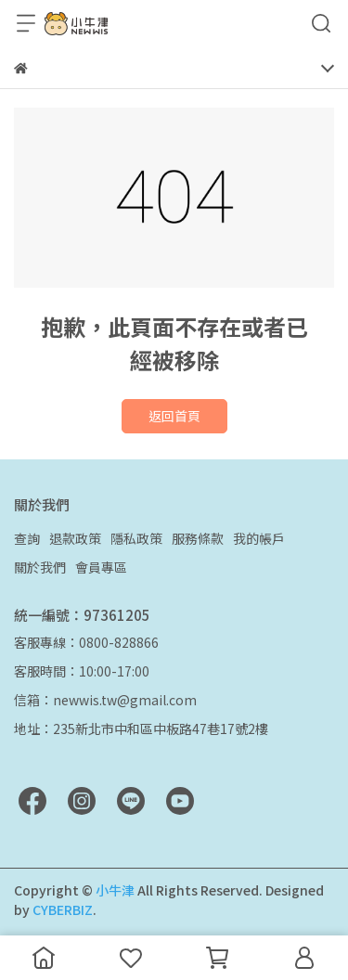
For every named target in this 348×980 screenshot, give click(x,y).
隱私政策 (136, 538)
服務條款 (198, 538)
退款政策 (75, 538)
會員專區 (101, 567)
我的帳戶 (259, 538)
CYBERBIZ (63, 909)
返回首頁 (174, 416)
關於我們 (40, 567)
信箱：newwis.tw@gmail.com (105, 700)
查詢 (27, 538)
